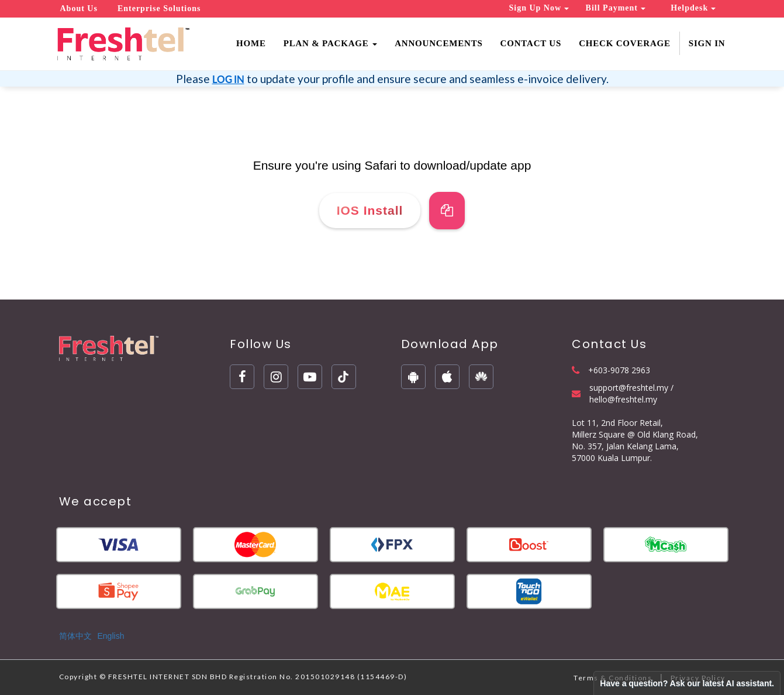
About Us (79, 8)
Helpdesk (693, 8)
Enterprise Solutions (159, 8)
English (111, 636)
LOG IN (228, 79)
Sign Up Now (539, 8)
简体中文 (75, 636)
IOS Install (370, 210)
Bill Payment (616, 8)
